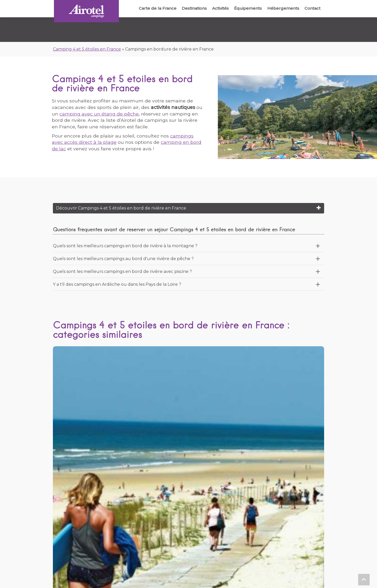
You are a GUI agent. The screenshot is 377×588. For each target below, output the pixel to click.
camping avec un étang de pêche (99, 114)
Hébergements (282, 8)
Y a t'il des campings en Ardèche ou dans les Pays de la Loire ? (117, 284)
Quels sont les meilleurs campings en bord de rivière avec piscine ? (122, 271)
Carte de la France (152, 8)
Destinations (190, 8)
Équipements (246, 8)
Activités (217, 8)
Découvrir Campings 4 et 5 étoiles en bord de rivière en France (121, 208)
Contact (312, 8)
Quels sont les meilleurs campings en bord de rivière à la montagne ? (125, 246)
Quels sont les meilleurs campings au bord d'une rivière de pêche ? (123, 259)
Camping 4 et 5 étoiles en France (87, 49)
